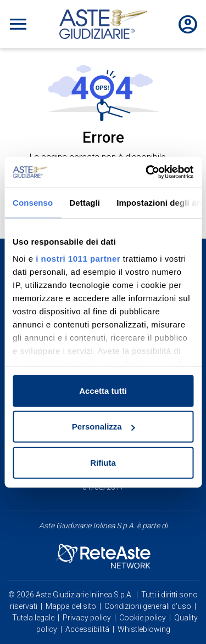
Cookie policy (143, 618)
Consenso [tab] (33, 202)
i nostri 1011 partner (78, 259)
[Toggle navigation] (18, 24)
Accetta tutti (103, 390)
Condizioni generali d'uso (148, 606)
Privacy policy (87, 618)
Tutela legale (33, 618)
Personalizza (104, 426)
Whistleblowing (144, 629)
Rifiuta (103, 462)
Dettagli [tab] (85, 202)
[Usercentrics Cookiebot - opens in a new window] (147, 172)
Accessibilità (87, 629)
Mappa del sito (71, 606)
